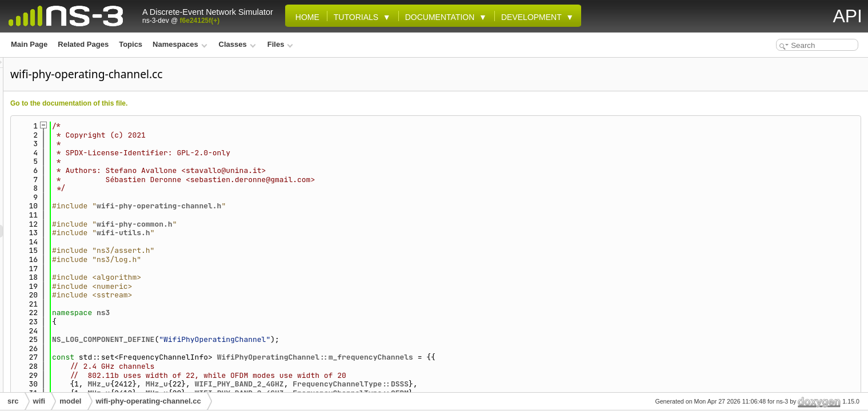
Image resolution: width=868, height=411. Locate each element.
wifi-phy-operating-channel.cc (149, 401)
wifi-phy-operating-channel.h (302, 206)
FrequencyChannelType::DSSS (493, 384)
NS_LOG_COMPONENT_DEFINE (246, 339)
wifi (39, 401)
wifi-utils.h (266, 233)
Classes (237, 44)
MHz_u (241, 384)
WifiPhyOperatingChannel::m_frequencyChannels (458, 357)
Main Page (29, 44)
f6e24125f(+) (200, 21)
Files (280, 44)
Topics (131, 44)
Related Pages (83, 44)
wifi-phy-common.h (277, 224)
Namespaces (180, 44)
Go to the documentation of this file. (212, 103)
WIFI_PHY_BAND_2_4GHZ (382, 384)
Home (305, 17)
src (13, 401)
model (70, 401)
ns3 (246, 313)
